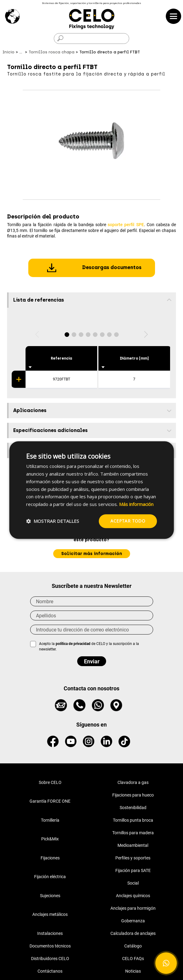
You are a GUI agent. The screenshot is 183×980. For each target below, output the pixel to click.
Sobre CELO (50, 782)
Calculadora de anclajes (133, 933)
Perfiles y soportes (133, 858)
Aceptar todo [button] (128, 521)
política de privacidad (74, 644)
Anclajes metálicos (50, 914)
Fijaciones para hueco (133, 795)
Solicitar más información (92, 554)
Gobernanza (133, 921)
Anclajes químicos (133, 896)
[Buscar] (91, 39)
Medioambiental (133, 845)
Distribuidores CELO (50, 959)
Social (133, 883)
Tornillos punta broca (133, 820)
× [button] (164, 448)
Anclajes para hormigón (133, 908)
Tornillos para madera (133, 833)
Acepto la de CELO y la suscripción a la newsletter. (89, 646)
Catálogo (133, 946)
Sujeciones (50, 896)
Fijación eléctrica (50, 877)
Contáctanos (50, 971)
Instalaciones (50, 933)
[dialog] (92, 490)
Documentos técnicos (50, 946)
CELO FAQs (133, 959)
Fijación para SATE (133, 870)
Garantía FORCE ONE (50, 801)
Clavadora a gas (133, 782)
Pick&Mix (50, 839)
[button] (67, 335)
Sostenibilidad (133, 808)
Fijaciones (50, 858)
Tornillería (50, 820)
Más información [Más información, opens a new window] (136, 504)
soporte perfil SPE (126, 225)
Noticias (133, 971)
